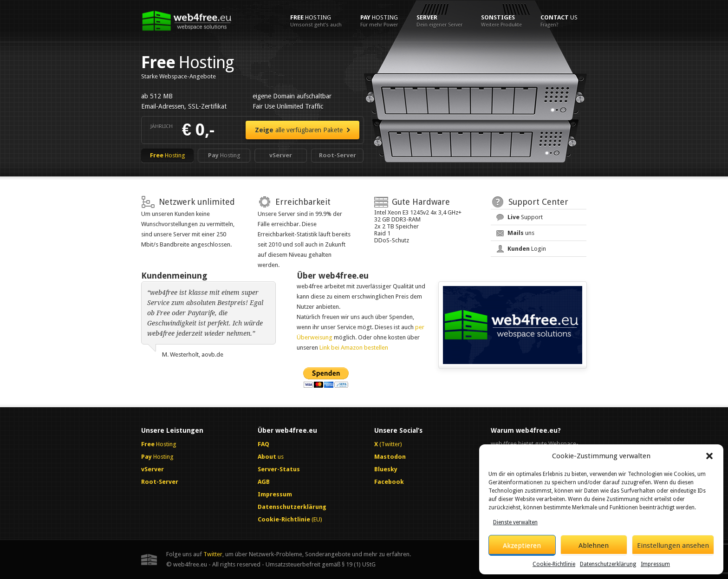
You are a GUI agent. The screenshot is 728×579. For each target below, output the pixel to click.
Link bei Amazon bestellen (354, 348)
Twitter (213, 554)
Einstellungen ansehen (673, 546)
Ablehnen (594, 546)
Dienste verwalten (515, 522)
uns (521, 233)
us (559, 21)
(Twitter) (388, 444)
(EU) (290, 519)
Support (525, 217)
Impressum (655, 564)
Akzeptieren (522, 546)
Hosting (316, 21)
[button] (709, 456)
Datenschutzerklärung (608, 564)
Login (527, 249)
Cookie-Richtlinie (554, 564)
